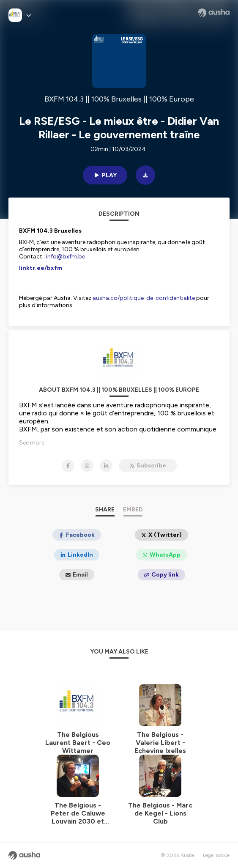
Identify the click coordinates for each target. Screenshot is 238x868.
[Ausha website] (214, 13)
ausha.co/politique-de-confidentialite (144, 298)
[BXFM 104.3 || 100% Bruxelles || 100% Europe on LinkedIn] (106, 466)
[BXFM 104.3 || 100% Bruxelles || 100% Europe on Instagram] (87, 466)
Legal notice (216, 855)
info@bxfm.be (66, 257)
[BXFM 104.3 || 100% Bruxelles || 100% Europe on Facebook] (68, 466)
